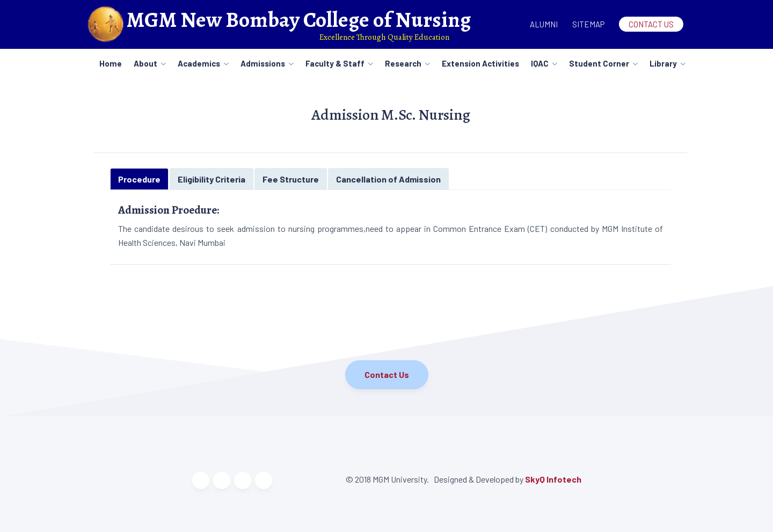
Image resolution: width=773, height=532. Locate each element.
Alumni (544, 24)
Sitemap (588, 24)
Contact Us (651, 24)
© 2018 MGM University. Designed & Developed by (435, 479)
